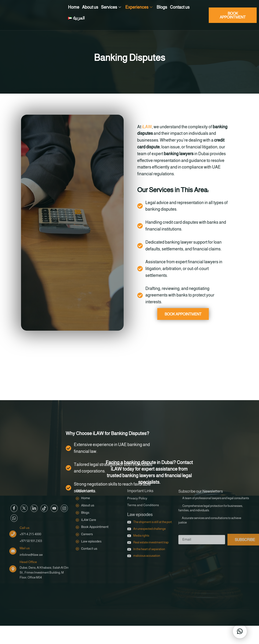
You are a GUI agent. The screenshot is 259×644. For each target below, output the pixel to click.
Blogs (162, 7)
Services (111, 7)
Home (74, 7)
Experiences (139, 7)
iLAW (143, 127)
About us (90, 7)
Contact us (180, 7)
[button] (240, 631)
